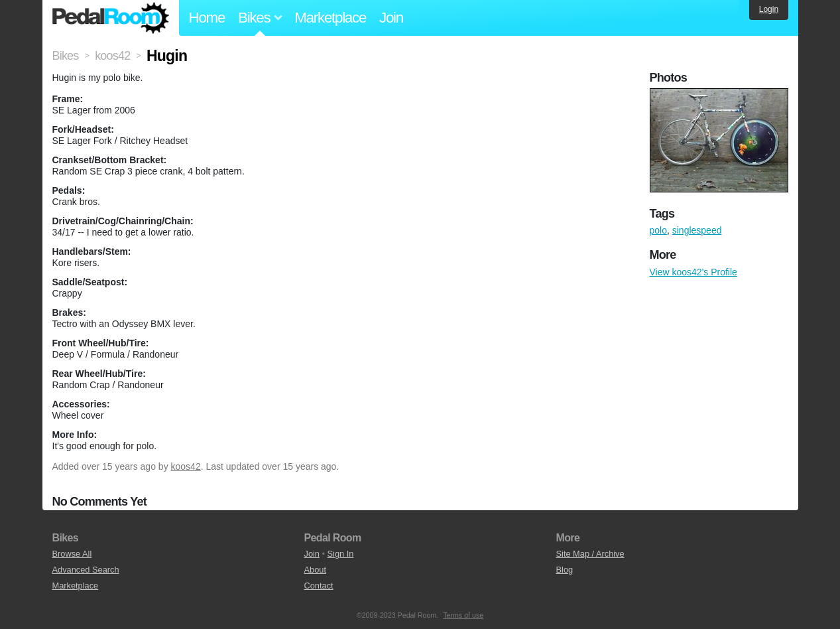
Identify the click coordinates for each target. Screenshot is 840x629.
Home (207, 18)
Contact (319, 586)
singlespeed (697, 230)
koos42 (186, 466)
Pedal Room (111, 18)
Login (769, 9)
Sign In (341, 554)
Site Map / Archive (590, 554)
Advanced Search (86, 570)
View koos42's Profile (693, 272)
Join (391, 18)
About (315, 570)
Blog (565, 570)
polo (658, 230)
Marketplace (330, 18)
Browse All (72, 554)
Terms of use (463, 615)
